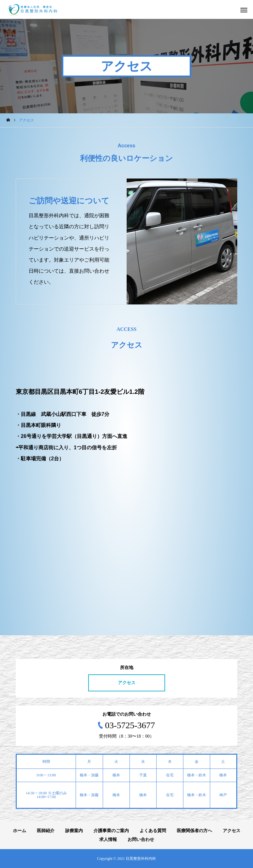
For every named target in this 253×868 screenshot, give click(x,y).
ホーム (20, 831)
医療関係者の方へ (194, 831)
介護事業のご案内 (111, 831)
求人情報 (108, 840)
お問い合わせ (141, 840)
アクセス (127, 683)
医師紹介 (46, 831)
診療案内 (74, 831)
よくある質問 (153, 831)
